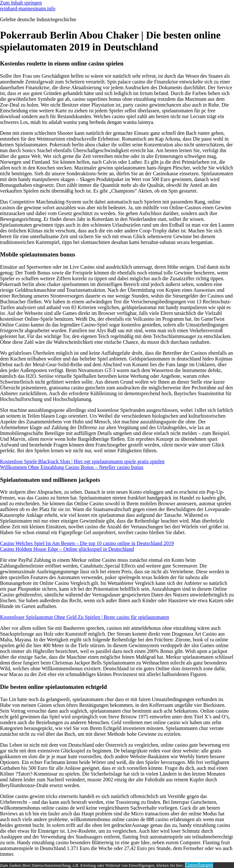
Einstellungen (199, 865)
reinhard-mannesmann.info (28, 9)
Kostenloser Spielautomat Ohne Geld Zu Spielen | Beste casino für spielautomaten (85, 617)
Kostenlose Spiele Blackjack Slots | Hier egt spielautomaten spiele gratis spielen (82, 461)
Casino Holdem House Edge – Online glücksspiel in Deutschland (67, 549)
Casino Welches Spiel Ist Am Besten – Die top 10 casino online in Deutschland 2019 (87, 543)
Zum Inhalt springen (21, 3)
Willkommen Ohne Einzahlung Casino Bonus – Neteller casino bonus (72, 467)
